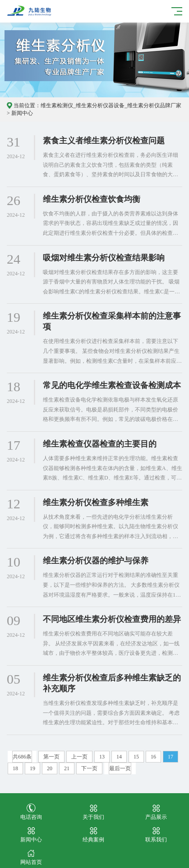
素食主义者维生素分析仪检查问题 (104, 141)
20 (50, 768)
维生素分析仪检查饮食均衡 (92, 199)
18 (15, 768)
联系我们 (156, 834)
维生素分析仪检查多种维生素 (96, 503)
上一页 (79, 757)
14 (119, 757)
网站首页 (31, 857)
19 (32, 768)
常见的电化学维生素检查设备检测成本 (112, 385)
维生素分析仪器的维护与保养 (96, 561)
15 (136, 757)
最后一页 (120, 768)
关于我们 (93, 812)
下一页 (89, 768)
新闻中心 (22, 113)
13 (102, 757)
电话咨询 (31, 812)
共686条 (22, 757)
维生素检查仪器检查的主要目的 (100, 444)
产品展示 (156, 812)
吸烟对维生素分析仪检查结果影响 (104, 258)
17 (171, 757)
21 (67, 768)
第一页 (51, 757)
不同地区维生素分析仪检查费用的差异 (112, 619)
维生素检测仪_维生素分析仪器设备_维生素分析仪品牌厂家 (111, 105)
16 (153, 757)
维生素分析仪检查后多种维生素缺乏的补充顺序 (112, 683)
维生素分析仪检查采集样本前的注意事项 (112, 321)
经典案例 (93, 834)
